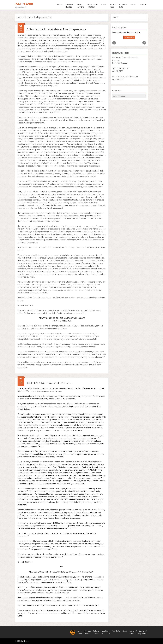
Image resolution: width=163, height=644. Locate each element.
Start (128, 39)
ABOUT (59, 5)
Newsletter (116, 631)
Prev (114, 43)
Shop (133, 5)
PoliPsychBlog (123, 6)
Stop (130, 39)
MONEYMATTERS (81, 6)
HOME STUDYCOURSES (93, 6)
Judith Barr (24, 4)
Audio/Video (113, 6)
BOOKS (104, 5)
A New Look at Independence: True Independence (56, 29)
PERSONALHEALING (70, 6)
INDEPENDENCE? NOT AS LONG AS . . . (50, 383)
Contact (142, 5)
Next (144, 43)
